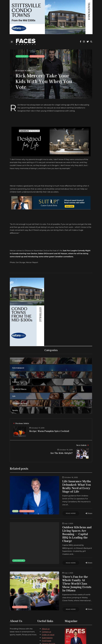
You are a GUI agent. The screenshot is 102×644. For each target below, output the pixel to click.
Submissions (47, 605)
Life (15, 499)
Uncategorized (37, 56)
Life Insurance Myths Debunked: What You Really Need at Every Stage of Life (64, 483)
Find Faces (46, 608)
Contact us (46, 599)
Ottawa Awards (48, 611)
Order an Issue (48, 602)
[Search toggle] (91, 42)
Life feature (22, 56)
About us (46, 596)
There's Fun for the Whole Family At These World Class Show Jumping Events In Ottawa (63, 557)
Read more (47, 501)
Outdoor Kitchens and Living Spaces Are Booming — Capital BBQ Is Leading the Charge (65, 520)
